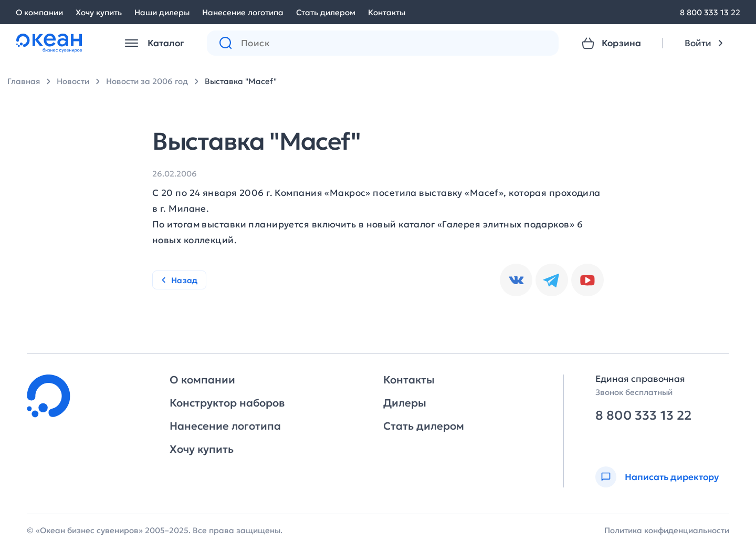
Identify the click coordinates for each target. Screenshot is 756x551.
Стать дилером (326, 12)
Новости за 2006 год (147, 81)
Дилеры (405, 403)
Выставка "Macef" (241, 81)
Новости (73, 81)
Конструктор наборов (227, 403)
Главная (24, 81)
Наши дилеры (162, 12)
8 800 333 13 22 (710, 12)
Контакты (387, 12)
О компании (39, 12)
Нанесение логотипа (243, 12)
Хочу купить (99, 12)
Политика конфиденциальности (667, 530)
